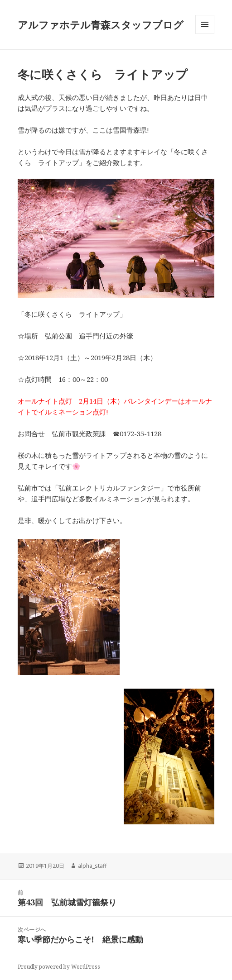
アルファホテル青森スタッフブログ (101, 24)
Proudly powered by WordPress (59, 967)
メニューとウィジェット (205, 34)
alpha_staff (92, 866)
